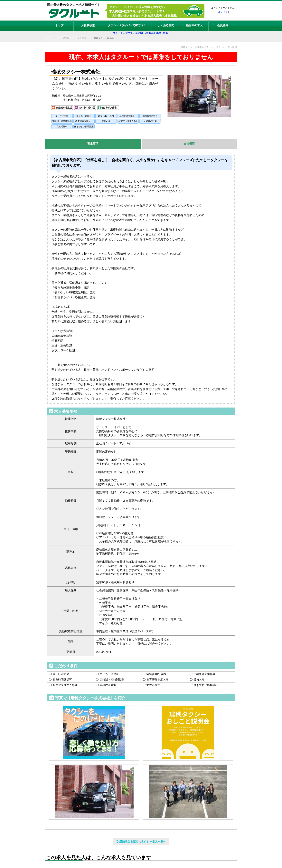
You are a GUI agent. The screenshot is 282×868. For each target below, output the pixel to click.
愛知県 (66, 38)
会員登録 (223, 25)
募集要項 (93, 144)
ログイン (223, 12)
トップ (59, 25)
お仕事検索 (88, 25)
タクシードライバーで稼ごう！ (127, 25)
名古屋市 (82, 38)
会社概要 (189, 144)
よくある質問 (166, 25)
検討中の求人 (194, 25)
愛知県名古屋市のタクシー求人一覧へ (141, 842)
